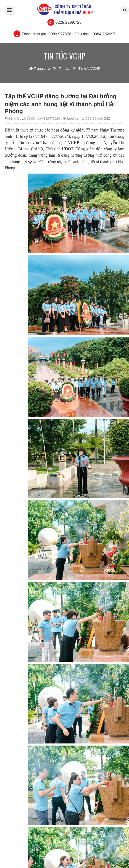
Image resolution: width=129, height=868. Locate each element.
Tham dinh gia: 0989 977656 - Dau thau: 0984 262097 (69, 34)
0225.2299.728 (69, 22)
